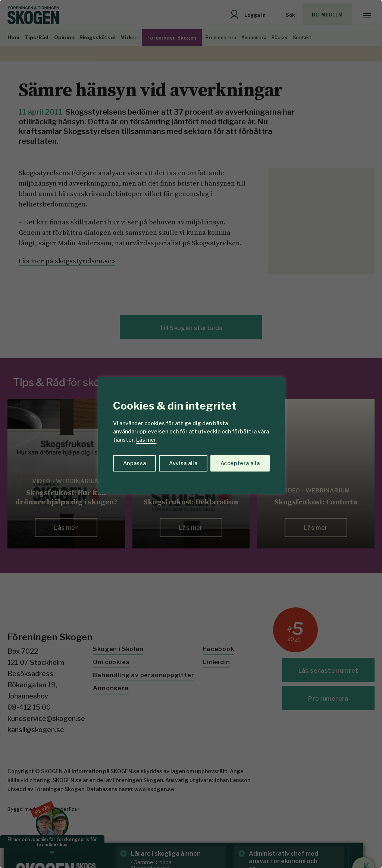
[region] (191, 434)
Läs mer (146, 440)
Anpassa (134, 463)
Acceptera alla (240, 463)
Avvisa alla (183, 463)
